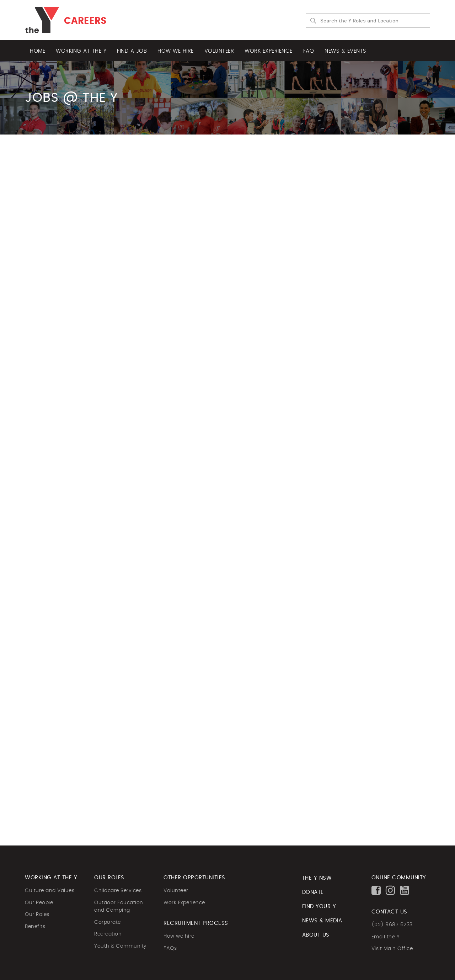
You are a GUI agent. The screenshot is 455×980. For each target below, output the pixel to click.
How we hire (176, 51)
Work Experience (184, 903)
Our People (39, 903)
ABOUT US (316, 935)
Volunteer (219, 51)
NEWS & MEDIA (322, 921)
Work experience (269, 51)
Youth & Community (120, 946)
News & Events (346, 51)
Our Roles (37, 915)
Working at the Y (81, 51)
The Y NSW (317, 878)
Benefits (35, 927)
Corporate (108, 922)
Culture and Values (50, 891)
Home (38, 51)
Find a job (132, 51)
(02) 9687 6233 (392, 925)
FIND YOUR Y (319, 907)
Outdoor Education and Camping (119, 907)
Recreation (108, 934)
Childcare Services (118, 891)
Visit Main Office (392, 949)
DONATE (313, 892)
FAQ (309, 51)
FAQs (170, 948)
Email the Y (386, 937)
